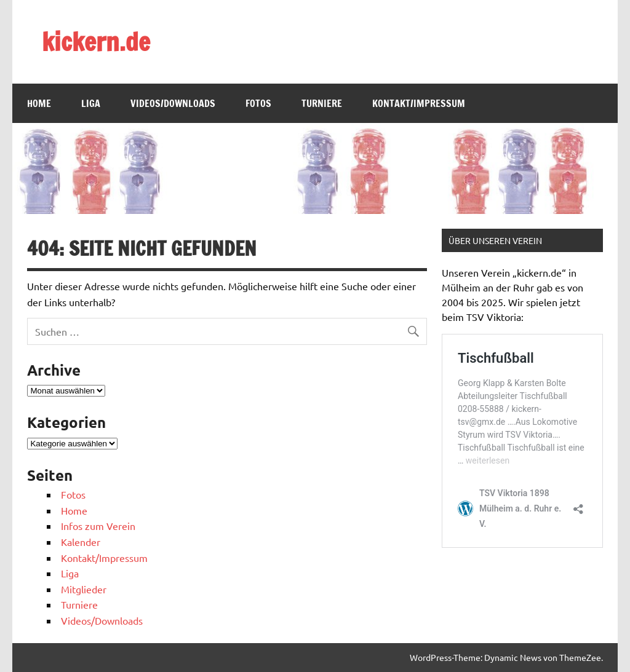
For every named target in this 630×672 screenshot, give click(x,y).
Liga (91, 103)
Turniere (322, 103)
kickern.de (96, 42)
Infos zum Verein (98, 526)
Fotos (258, 103)
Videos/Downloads (173, 103)
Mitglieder (84, 589)
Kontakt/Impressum (419, 103)
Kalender (81, 542)
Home (39, 103)
